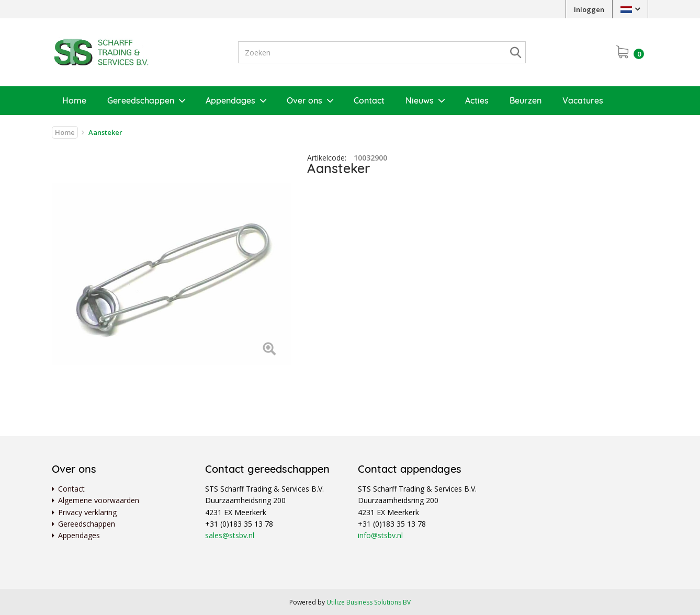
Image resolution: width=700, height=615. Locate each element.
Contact (369, 100)
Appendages (230, 100)
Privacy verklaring (87, 512)
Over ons (304, 100)
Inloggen (589, 9)
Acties (477, 100)
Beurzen (526, 100)
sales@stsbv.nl (230, 535)
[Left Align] (269, 350)
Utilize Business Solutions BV (369, 602)
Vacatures (583, 100)
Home (74, 100)
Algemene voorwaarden (99, 500)
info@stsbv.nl (380, 535)
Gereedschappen (141, 100)
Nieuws (420, 100)
